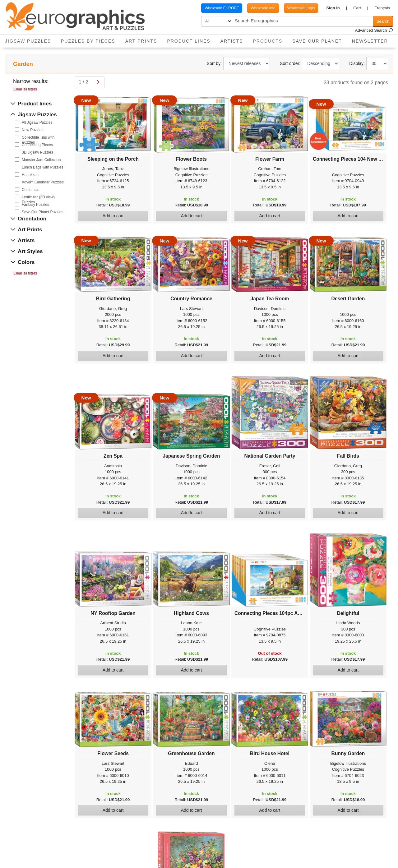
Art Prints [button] (141, 41)
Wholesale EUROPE (222, 8)
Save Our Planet (317, 41)
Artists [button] (232, 41)
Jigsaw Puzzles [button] (28, 41)
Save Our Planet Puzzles (42, 212)
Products (270, 39)
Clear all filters (25, 89)
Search (383, 21)
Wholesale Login (301, 8)
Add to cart (113, 216)
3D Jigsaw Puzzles (37, 152)
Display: (357, 63)
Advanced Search (374, 30)
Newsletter (370, 41)
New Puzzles (32, 130)
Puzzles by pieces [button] (88, 41)
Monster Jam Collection (41, 160)
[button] (337, 8)
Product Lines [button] (189, 41)
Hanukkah (30, 175)
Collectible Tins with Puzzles (38, 138)
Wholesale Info (263, 8)
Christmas (30, 190)
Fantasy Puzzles (35, 205)
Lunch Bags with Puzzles (42, 167)
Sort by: (214, 63)
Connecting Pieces (37, 145)
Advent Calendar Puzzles (43, 182)
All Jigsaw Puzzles (37, 122)
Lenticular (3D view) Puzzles (38, 197)
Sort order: (290, 63)
